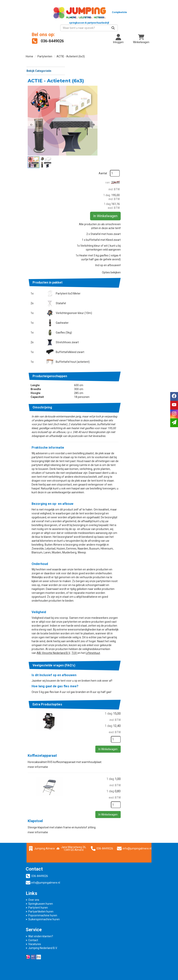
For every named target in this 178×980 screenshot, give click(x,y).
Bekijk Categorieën (45, 65)
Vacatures (35, 930)
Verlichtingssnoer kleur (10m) (115, 268)
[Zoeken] (145, 22)
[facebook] (174, 396)
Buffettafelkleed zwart (111, 307)
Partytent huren (104, 894)
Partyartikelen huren (107, 898)
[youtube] (174, 405)
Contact (33, 927)
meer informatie (81, 772)
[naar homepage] (57, 15)
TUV (83, 651)
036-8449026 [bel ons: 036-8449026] (40, 887)
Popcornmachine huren (109, 902)
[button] (75, 103)
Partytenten (45, 51)
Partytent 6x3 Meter (109, 249)
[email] (174, 423)
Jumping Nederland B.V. (43, 934)
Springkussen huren (107, 890)
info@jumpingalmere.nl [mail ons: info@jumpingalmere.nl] (46, 893)
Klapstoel (78, 826)
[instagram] (174, 414)
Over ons (100, 886)
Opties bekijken (140, 228)
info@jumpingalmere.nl (159, 854)
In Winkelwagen (142, 132)
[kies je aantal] (144, 745)
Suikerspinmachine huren (110, 906)
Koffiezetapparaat (85, 761)
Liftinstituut (101, 651)
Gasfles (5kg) (105, 288)
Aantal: (142, 66)
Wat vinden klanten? (41, 923)
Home (29, 51)
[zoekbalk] (121, 22)
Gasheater (103, 278)
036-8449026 (111, 854)
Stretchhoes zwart (108, 298)
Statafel (102, 259)
